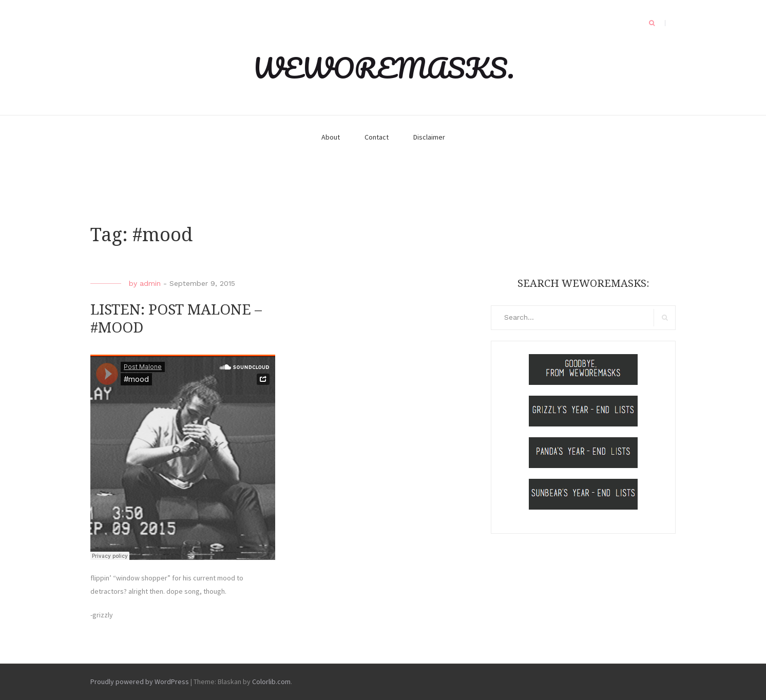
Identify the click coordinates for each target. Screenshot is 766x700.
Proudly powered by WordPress (140, 682)
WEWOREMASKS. (383, 68)
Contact (377, 137)
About (331, 137)
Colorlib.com (271, 682)
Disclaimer (429, 137)
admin (150, 283)
